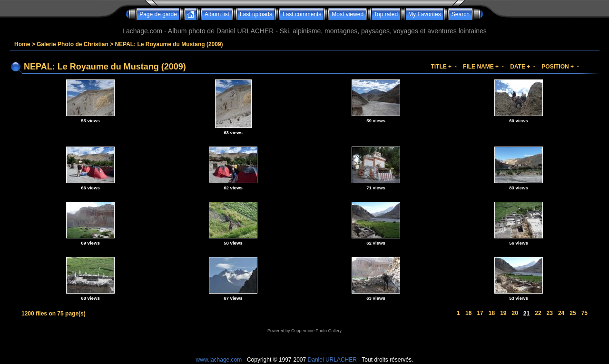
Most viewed (348, 14)
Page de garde (158, 14)
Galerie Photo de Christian (73, 44)
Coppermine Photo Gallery (316, 331)
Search (461, 14)
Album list (217, 14)
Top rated (386, 14)
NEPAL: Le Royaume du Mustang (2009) (169, 44)
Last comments (302, 14)
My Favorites (425, 14)
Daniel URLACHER (332, 360)
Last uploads (256, 14)
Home (22, 44)
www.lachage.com (219, 360)
